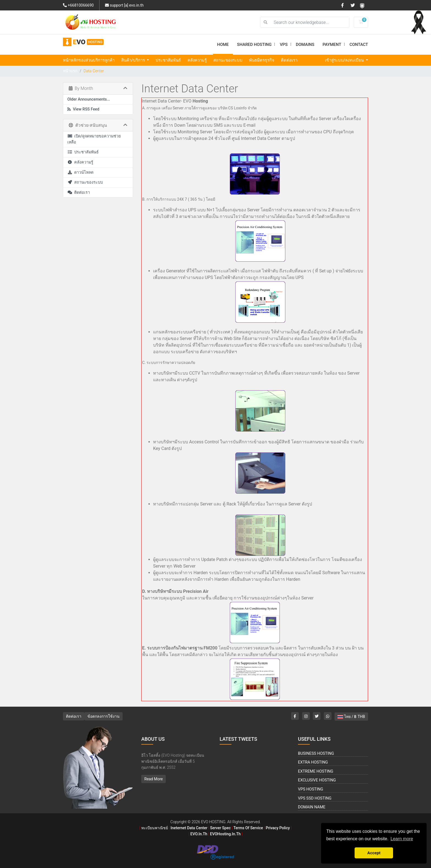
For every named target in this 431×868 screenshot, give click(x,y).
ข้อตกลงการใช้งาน (103, 716)
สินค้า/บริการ (134, 60)
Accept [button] (374, 853)
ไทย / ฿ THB (351, 717)
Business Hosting (316, 754)
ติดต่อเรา (289, 60)
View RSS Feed (83, 109)
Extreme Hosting (316, 771)
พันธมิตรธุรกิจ (262, 60)
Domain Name (312, 807)
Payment (334, 45)
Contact (359, 45)
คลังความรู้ (197, 60)
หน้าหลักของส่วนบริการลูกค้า (89, 60)
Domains (305, 45)
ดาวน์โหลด (80, 172)
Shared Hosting (256, 45)
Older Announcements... (89, 99)
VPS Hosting (311, 789)
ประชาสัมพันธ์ (168, 60)
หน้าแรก (70, 71)
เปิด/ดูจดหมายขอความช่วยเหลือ (94, 139)
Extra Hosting (313, 762)
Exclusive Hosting (317, 780)
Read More (154, 779)
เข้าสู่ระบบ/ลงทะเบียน (345, 60)
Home (223, 45)
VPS (286, 45)
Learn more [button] (402, 839)
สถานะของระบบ (228, 60)
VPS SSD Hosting (315, 798)
